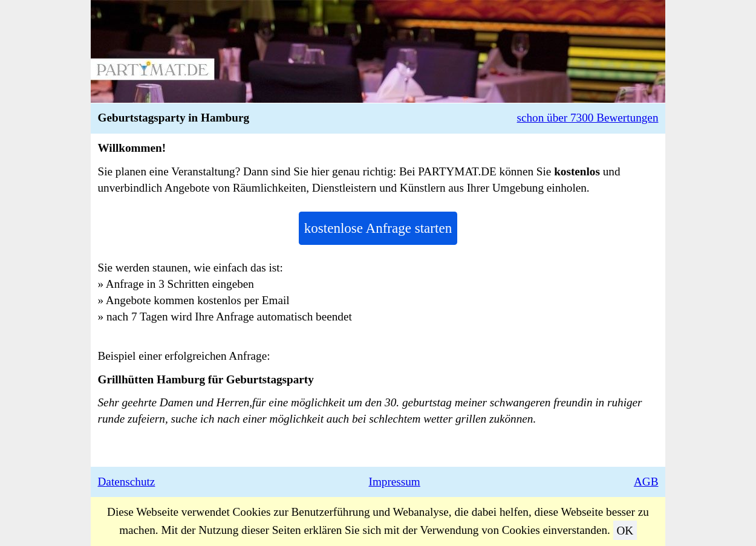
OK (625, 530)
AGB (646, 482)
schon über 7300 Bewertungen (588, 118)
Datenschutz (127, 482)
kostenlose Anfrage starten (378, 228)
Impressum (395, 482)
